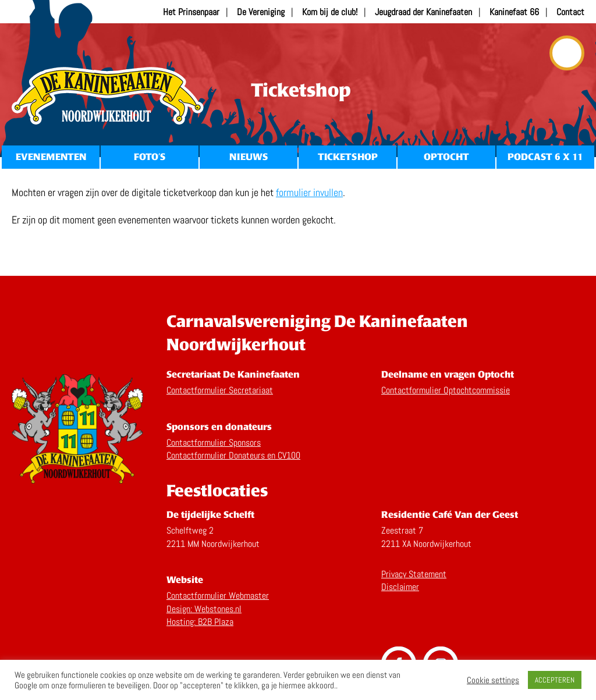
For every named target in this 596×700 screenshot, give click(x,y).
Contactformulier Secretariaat (220, 390)
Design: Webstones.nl (204, 609)
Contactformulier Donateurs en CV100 (233, 455)
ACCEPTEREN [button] (555, 680)
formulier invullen (309, 192)
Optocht (446, 157)
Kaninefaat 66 (514, 12)
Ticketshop (348, 157)
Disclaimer (400, 587)
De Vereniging (261, 12)
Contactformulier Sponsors (214, 443)
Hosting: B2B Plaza (200, 622)
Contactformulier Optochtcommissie (446, 390)
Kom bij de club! (330, 12)
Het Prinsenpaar (191, 12)
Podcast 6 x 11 (545, 157)
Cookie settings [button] (493, 680)
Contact (570, 12)
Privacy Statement (414, 574)
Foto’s (150, 157)
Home (108, 96)
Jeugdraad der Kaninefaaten (423, 12)
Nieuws (249, 157)
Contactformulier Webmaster (218, 596)
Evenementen (51, 157)
